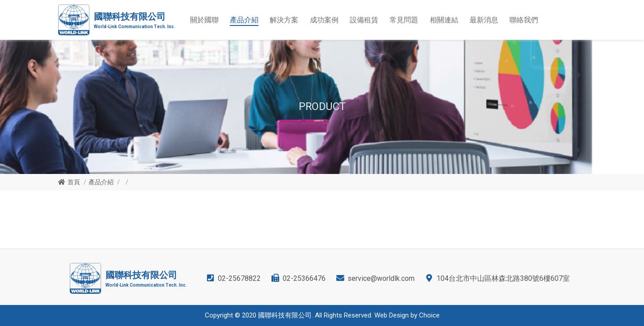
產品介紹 (101, 182)
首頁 (74, 182)
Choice (429, 315)
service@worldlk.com (381, 278)
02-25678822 (239, 278)
